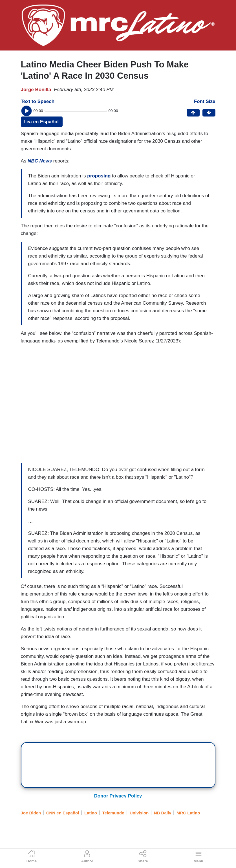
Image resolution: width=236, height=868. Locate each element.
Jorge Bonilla (36, 90)
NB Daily (163, 813)
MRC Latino (188, 813)
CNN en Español (63, 813)
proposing (99, 176)
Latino (91, 813)
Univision (139, 813)
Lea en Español (41, 122)
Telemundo (113, 813)
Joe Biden (31, 813)
